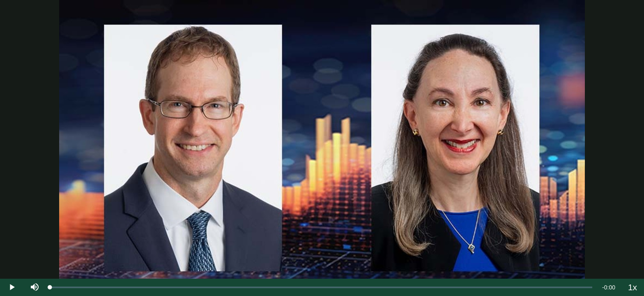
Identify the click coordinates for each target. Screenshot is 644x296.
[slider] (321, 287)
